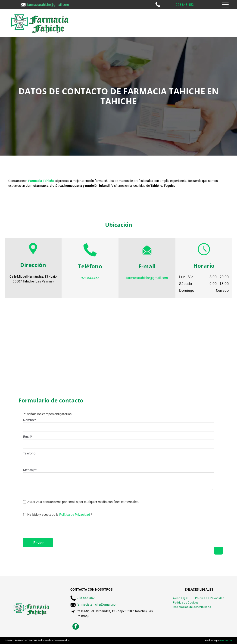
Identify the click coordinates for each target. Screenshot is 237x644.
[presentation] (58, 529)
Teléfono (29, 453)
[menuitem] (181, 598)
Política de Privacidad (75, 515)
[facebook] (76, 627)
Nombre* (30, 420)
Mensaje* (30, 470)
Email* (28, 437)
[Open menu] (225, 5)
